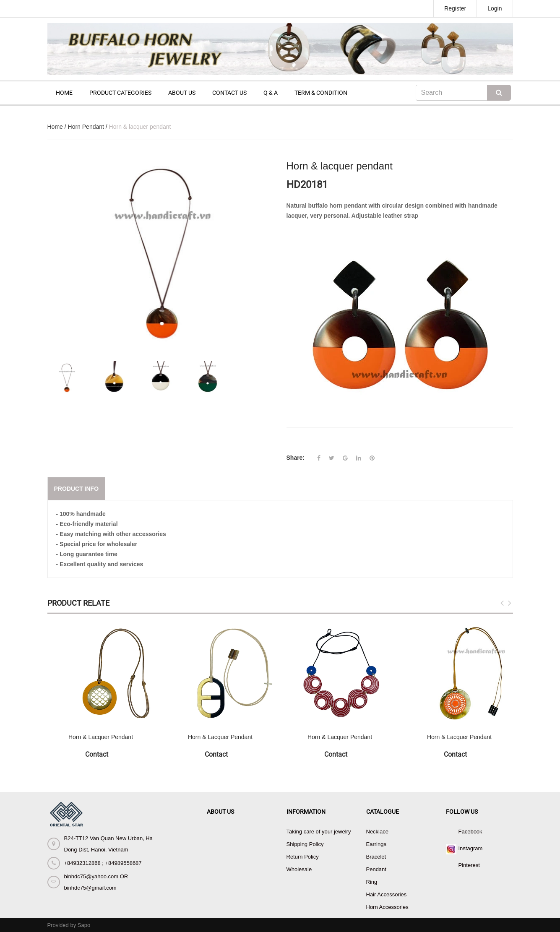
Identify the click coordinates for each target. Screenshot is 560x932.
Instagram (471, 848)
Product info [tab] (77, 489)
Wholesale (299, 869)
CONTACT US (229, 93)
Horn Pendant (86, 127)
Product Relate (78, 603)
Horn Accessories (387, 907)
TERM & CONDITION (321, 93)
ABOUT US (182, 93)
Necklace (377, 832)
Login (495, 8)
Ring (372, 882)
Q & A (271, 93)
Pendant (376, 869)
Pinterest (469, 865)
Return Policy (303, 857)
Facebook (470, 832)
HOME (64, 93)
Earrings (376, 844)
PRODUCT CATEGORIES (120, 93)
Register (455, 8)
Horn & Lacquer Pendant (101, 737)
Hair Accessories (387, 894)
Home (55, 127)
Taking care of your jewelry (319, 832)
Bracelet (376, 857)
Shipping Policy (305, 844)
